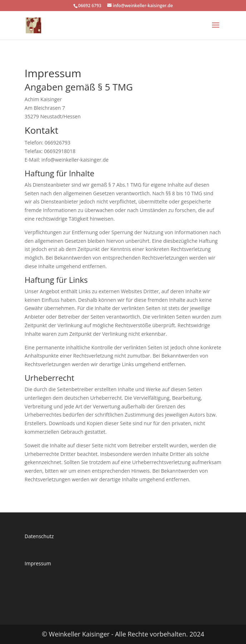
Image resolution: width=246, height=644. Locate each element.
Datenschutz (39, 536)
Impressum (38, 563)
